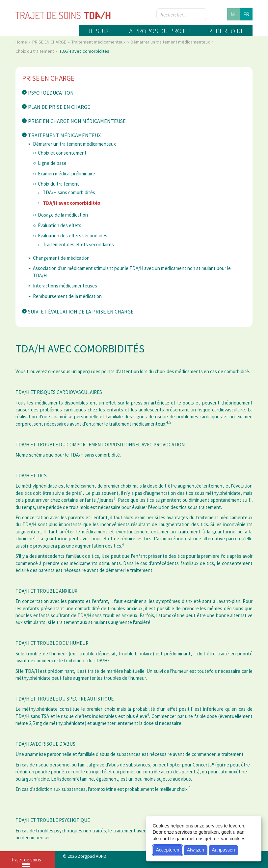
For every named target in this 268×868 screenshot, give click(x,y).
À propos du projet (160, 31)
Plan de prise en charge (59, 107)
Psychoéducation (51, 93)
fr (246, 14)
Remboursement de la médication (67, 296)
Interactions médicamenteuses (65, 286)
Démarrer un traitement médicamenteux (171, 42)
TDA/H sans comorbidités (69, 192)
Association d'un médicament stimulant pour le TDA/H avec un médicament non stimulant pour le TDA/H (132, 272)
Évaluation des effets (60, 225)
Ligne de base (52, 163)
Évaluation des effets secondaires (73, 236)
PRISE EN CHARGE (50, 42)
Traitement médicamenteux (99, 42)
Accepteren (167, 850)
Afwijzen (196, 850)
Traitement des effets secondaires (78, 244)
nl (234, 14)
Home (22, 42)
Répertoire (226, 31)
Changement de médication (61, 258)
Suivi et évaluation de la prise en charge (81, 312)
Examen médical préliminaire (67, 174)
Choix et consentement (62, 153)
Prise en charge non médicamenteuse (77, 121)
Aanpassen (223, 850)
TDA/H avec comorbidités (71, 203)
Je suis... (100, 31)
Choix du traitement (35, 51)
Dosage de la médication (63, 215)
